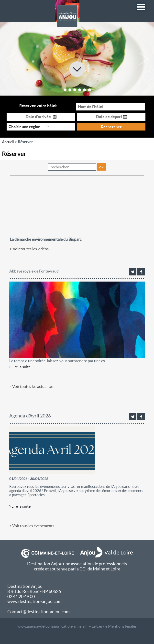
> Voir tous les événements (32, 526)
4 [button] (80, 90)
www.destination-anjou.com (34, 601)
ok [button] (101, 167)
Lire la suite (20, 367)
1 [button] (65, 90)
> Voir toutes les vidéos (29, 249)
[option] (77, 59)
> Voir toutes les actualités (31, 386)
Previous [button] (10, 59)
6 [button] (89, 90)
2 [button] (70, 90)
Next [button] (144, 59)
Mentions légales (122, 626)
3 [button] (75, 90)
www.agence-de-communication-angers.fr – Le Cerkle (62, 626)
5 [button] (85, 90)
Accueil (8, 142)
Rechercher (111, 127)
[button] (141, 7)
